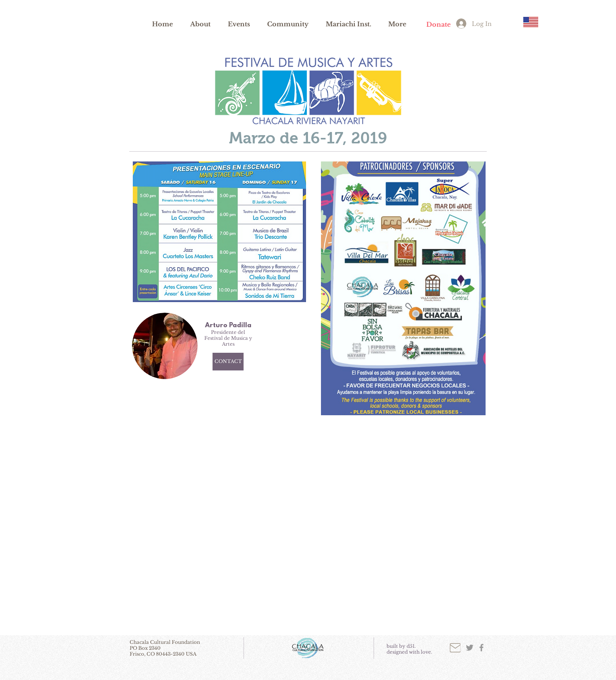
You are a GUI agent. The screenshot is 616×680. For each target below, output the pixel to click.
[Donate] (438, 25)
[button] (200, 24)
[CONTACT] (228, 362)
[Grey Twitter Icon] (470, 648)
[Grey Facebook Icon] (481, 648)
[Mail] (455, 648)
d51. (411, 646)
